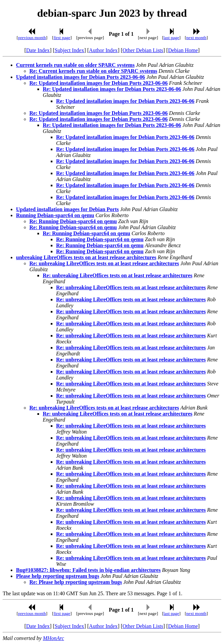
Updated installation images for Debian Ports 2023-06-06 (80, 77)
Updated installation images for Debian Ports (67, 209)
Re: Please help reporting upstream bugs (76, 582)
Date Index (38, 50)
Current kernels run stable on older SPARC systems (75, 65)
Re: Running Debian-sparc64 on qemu (73, 221)
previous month (32, 38)
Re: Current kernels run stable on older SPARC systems (93, 71)
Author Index (103, 50)
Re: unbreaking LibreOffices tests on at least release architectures (104, 263)
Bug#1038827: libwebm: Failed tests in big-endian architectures (88, 570)
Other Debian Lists (143, 50)
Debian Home (183, 50)
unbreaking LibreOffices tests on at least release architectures (86, 257)
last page (171, 38)
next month (196, 38)
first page (62, 38)
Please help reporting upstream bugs (58, 576)
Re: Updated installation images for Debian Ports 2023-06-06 (98, 83)
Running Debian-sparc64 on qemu (55, 215)
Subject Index (69, 50)
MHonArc (53, 638)
